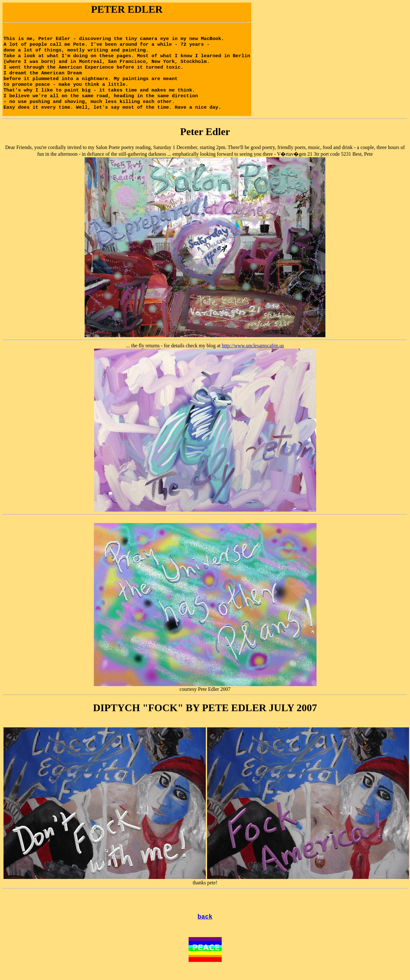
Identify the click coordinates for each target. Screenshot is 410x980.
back (205, 926)
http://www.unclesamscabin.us (253, 354)
